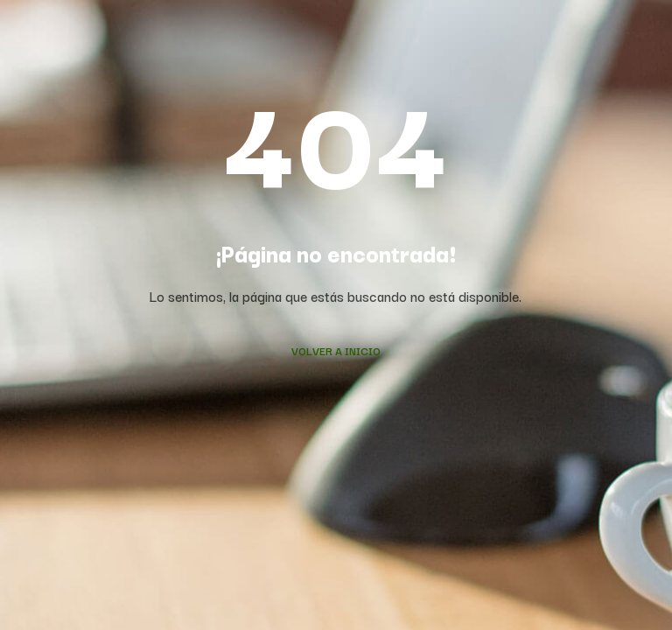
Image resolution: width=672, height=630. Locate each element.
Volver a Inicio (336, 350)
